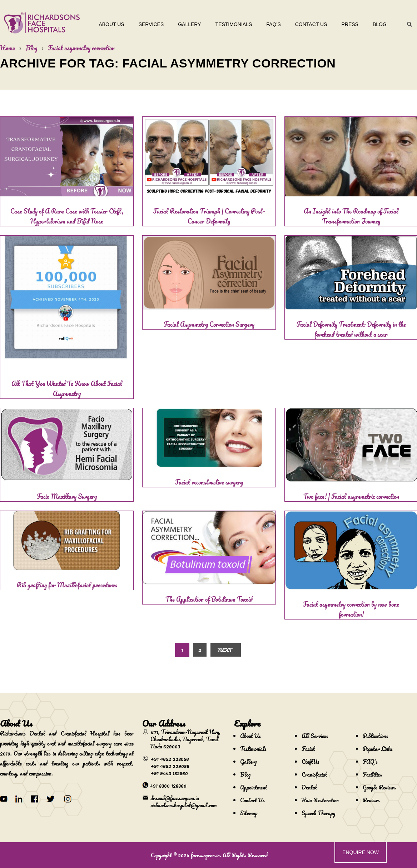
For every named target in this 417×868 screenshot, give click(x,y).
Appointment (254, 787)
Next (225, 650)
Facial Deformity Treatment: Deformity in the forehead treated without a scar (351, 329)
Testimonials (234, 24)
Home (8, 48)
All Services (315, 736)
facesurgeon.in (205, 855)
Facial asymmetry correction (81, 48)
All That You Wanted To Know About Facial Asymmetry (67, 388)
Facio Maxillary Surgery (67, 496)
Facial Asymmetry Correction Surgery (209, 324)
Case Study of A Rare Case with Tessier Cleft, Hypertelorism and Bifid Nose (67, 216)
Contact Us (311, 24)
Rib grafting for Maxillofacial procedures (67, 585)
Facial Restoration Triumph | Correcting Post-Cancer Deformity (209, 216)
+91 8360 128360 (168, 786)
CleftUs (311, 762)
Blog (380, 24)
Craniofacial (314, 774)
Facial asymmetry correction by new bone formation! (351, 609)
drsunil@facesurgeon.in (175, 798)
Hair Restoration (320, 800)
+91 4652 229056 (170, 766)
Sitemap (249, 813)
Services (151, 24)
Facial (308, 749)
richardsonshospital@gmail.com (183, 805)
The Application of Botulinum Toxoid (209, 599)
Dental (309, 787)
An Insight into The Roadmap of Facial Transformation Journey (351, 216)
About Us (112, 24)
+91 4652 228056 (170, 759)
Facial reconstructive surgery (209, 482)
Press (350, 24)
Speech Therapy (318, 813)
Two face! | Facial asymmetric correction (351, 496)
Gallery (189, 24)
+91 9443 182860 (169, 773)
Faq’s (273, 24)
